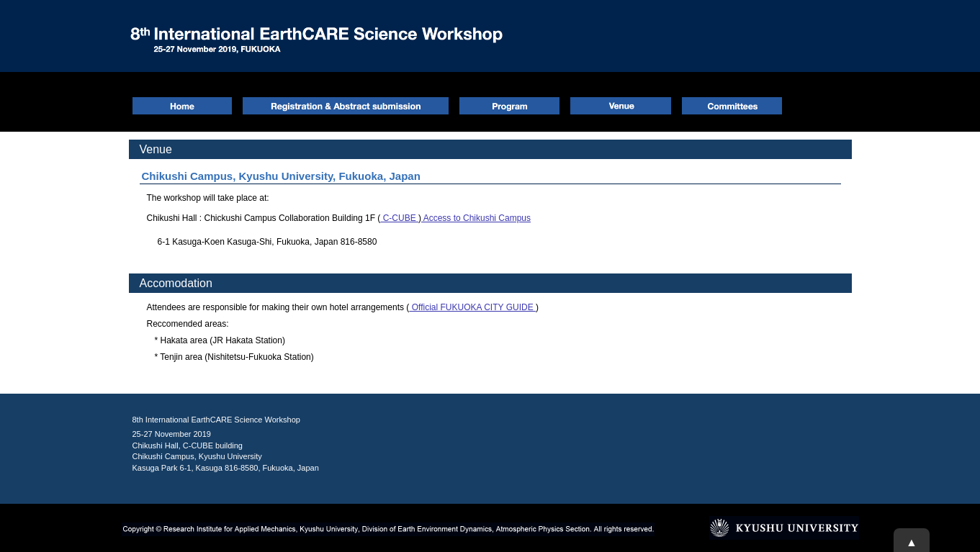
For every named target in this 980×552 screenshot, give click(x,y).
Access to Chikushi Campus (476, 218)
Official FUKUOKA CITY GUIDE (472, 307)
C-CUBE (399, 218)
